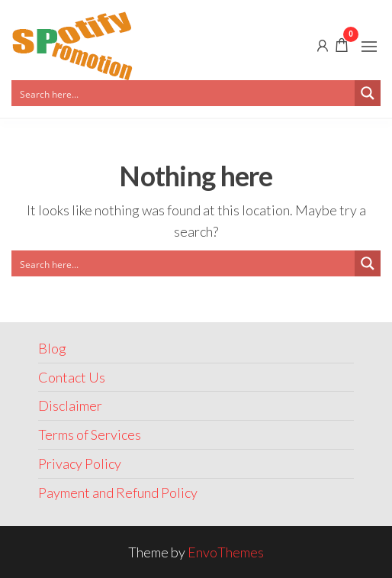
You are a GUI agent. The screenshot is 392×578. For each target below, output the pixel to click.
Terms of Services (90, 434)
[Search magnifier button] (368, 93)
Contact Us (72, 377)
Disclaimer (70, 405)
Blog (52, 348)
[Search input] (184, 93)
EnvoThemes (226, 552)
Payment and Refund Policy (118, 492)
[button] (369, 47)
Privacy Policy (80, 463)
